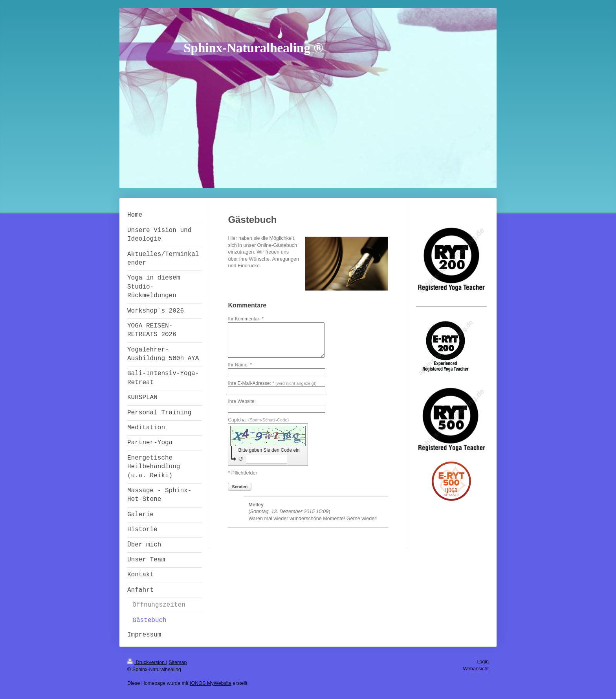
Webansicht (476, 669)
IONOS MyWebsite (211, 683)
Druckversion (147, 662)
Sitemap (178, 662)
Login (483, 662)
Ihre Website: (242, 401)
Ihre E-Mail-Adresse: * (272, 383)
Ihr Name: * (240, 365)
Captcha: (258, 420)
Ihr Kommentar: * (246, 319)
